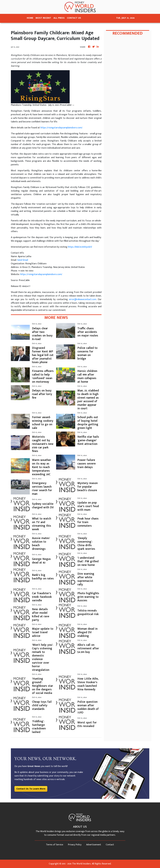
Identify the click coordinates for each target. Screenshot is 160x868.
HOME (30, 18)
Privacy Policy (75, 845)
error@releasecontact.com (83, 299)
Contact (110, 845)
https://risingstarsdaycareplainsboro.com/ (61, 128)
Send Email (23, 260)
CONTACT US (74, 18)
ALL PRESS (59, 18)
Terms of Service (55, 845)
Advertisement (94, 845)
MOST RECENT (43, 18)
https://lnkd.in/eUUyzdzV (80, 247)
